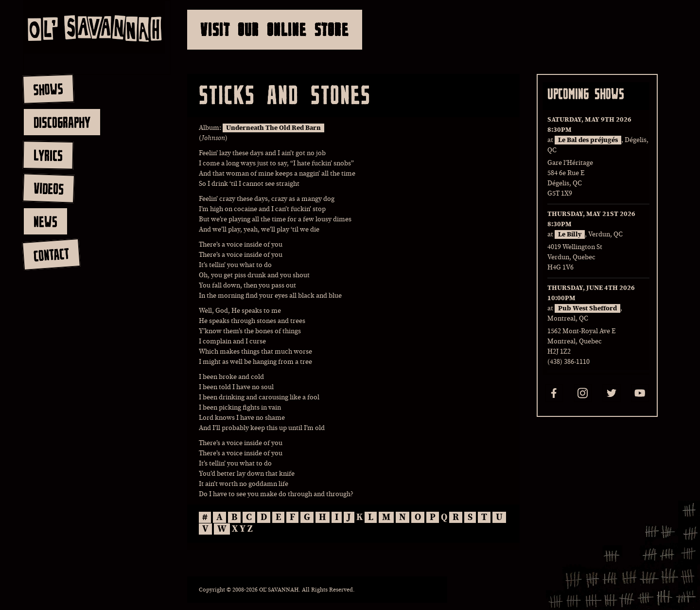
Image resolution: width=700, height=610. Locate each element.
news (45, 221)
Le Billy (570, 234)
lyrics (48, 155)
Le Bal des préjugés (588, 140)
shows (48, 89)
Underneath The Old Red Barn (273, 128)
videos (48, 188)
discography (62, 122)
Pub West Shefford (587, 308)
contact (51, 255)
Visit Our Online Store (275, 29)
